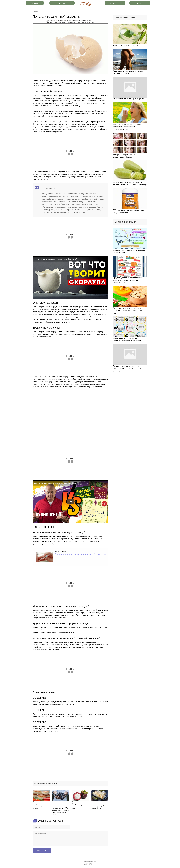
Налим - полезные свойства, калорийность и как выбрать (99, 806)
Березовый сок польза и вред (126, 46)
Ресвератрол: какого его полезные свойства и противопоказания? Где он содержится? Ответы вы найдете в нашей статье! (60, 809)
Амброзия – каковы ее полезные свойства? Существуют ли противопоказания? (127, 127)
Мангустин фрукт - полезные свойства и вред (79, 806)
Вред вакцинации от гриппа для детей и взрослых (81, 554)
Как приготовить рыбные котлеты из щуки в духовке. (41, 806)
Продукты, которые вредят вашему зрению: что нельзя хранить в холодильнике (128, 280)
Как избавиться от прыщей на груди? (129, 99)
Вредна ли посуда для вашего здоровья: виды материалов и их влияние (127, 369)
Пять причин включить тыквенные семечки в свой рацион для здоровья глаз (129, 311)
